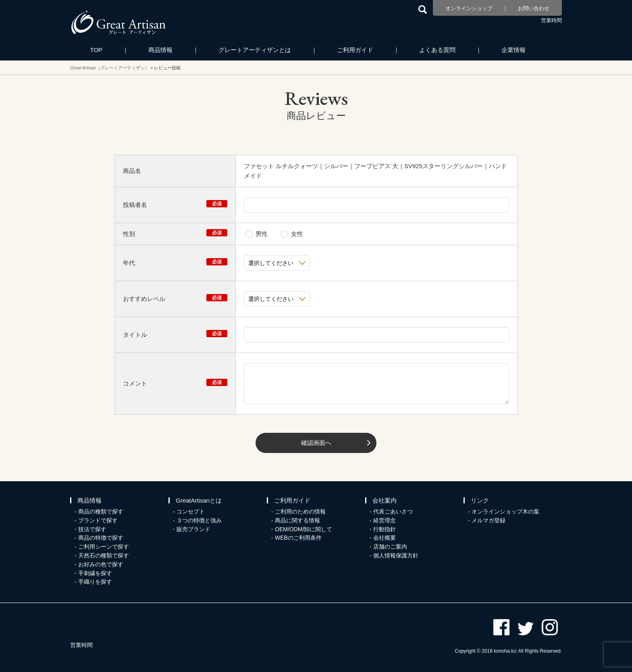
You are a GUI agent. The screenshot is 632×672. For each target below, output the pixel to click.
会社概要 (385, 538)
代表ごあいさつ (393, 511)
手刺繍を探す (95, 573)
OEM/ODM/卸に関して (304, 529)
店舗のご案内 (390, 547)
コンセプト (191, 511)
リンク (480, 500)
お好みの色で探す (101, 564)
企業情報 (513, 50)
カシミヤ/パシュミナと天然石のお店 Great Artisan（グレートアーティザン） (118, 22)
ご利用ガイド (355, 50)
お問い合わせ (534, 8)
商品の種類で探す (101, 511)
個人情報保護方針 (396, 555)
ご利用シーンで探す (104, 547)
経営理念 (385, 520)
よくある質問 (437, 50)
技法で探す (92, 529)
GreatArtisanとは (199, 500)
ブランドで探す (98, 520)
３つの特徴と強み (199, 520)
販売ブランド (193, 529)
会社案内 (385, 500)
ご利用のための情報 (300, 511)
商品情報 (160, 50)
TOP (97, 50)
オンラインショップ (469, 8)
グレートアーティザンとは (255, 50)
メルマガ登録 (489, 520)
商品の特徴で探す (101, 538)
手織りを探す (95, 582)
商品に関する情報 (297, 520)
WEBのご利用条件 (298, 538)
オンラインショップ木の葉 (505, 511)
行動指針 (385, 529)
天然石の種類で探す (104, 555)
